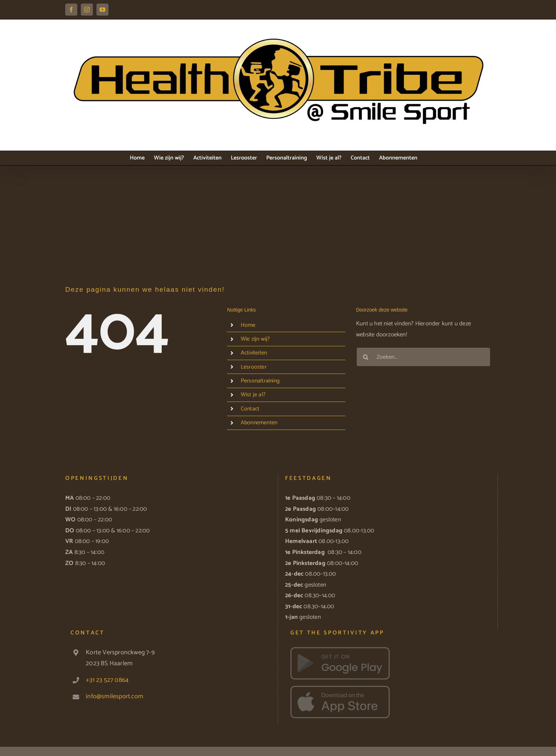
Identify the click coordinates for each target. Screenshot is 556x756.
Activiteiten (254, 353)
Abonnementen (259, 423)
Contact (250, 409)
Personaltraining (260, 381)
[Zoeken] (366, 357)
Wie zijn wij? (255, 339)
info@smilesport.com (115, 696)
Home (248, 325)
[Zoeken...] (423, 357)
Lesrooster (254, 367)
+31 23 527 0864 (107, 680)
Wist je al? (253, 395)
